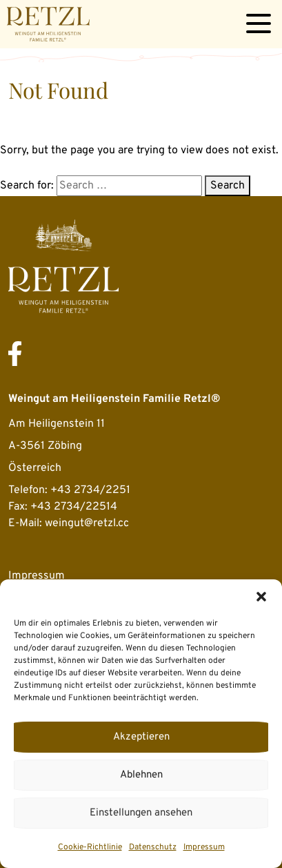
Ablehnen (141, 775)
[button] (261, 597)
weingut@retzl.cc (87, 523)
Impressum (204, 847)
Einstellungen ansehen (141, 813)
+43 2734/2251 (90, 490)
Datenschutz (153, 847)
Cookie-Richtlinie (90, 847)
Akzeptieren (141, 737)
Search (228, 186)
